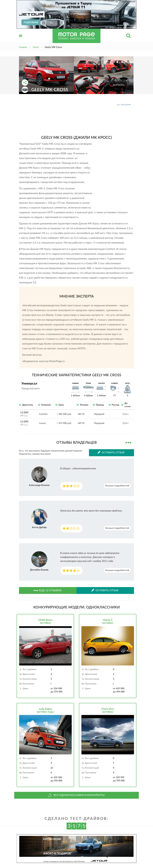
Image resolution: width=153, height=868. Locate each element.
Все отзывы (128, 442)
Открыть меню (21, 39)
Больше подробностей (117, 486)
